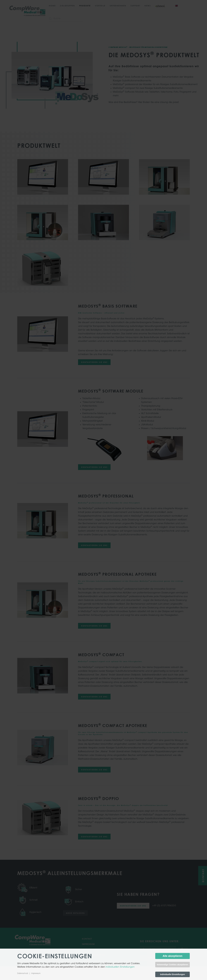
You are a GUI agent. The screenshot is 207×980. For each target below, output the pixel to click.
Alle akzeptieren (172, 956)
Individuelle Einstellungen (173, 974)
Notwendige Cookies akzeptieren (173, 965)
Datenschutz (23, 974)
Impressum (36, 974)
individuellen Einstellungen (120, 967)
